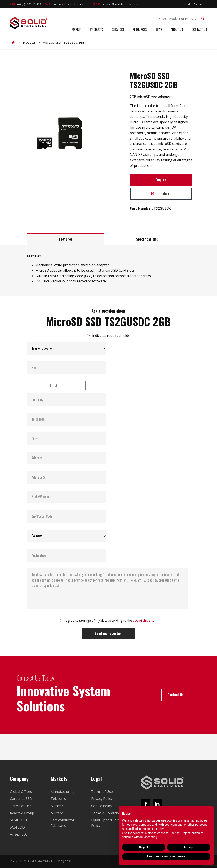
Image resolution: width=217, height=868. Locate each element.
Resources (140, 29)
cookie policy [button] (155, 829)
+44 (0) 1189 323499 (25, 4)
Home (14, 42)
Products (97, 29)
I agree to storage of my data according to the (109, 620)
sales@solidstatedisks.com (65, 4)
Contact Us (199, 29)
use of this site (144, 620)
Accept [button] (189, 847)
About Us (177, 29)
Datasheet (161, 194)
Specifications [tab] (147, 239)
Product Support (194, 4)
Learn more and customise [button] (166, 856)
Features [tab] (66, 239)
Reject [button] (144, 847)
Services (118, 29)
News (159, 29)
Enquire (161, 180)
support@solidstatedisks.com (114, 4)
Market (77, 29)
